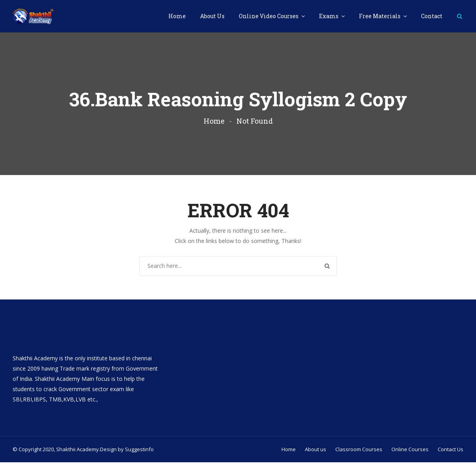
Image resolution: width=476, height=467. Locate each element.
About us (315, 454)
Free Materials (380, 16)
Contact (432, 16)
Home (177, 16)
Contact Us (450, 454)
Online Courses (410, 454)
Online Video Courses (269, 16)
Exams (329, 16)
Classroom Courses (359, 454)
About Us (212, 16)
